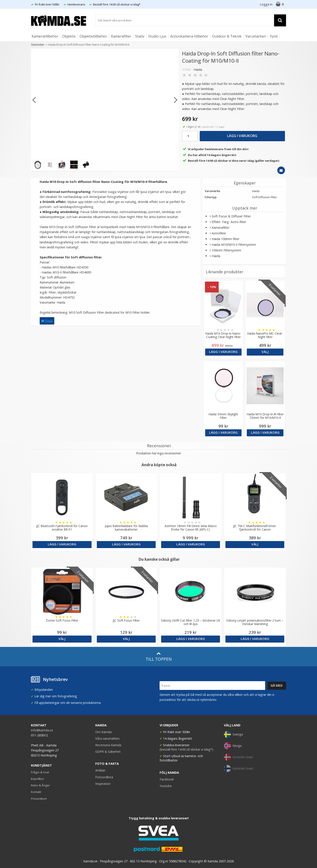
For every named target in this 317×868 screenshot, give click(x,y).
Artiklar (100, 770)
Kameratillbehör (45, 36)
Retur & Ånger (40, 785)
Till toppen (159, 657)
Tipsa (47, 321)
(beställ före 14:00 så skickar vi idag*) (186, 749)
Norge (233, 746)
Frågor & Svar (40, 772)
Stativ (140, 36)
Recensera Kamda (108, 745)
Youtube (166, 786)
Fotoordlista (104, 777)
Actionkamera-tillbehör (189, 36)
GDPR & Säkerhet (108, 752)
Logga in (266, 4)
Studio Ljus (157, 36)
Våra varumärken (107, 738)
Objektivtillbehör (93, 36)
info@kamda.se (42, 730)
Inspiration (103, 784)
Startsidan (38, 45)
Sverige (233, 734)
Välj (265, 352)
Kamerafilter (121, 36)
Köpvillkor (37, 779)
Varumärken (256, 36)
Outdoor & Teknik (227, 36)
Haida (198, 70)
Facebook (167, 779)
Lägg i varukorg (242, 136)
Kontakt (36, 792)
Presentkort (39, 799)
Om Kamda (103, 732)
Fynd (274, 36)
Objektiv (69, 36)
